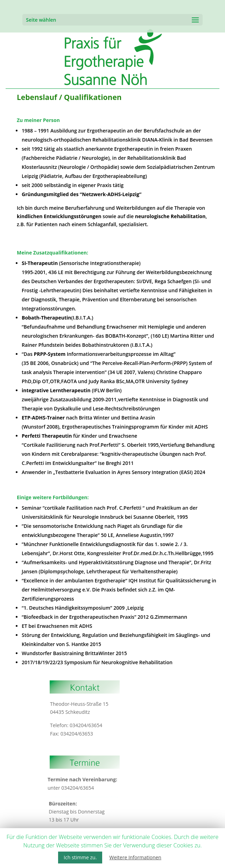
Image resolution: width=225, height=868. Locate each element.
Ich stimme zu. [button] (80, 857)
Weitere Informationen (135, 857)
